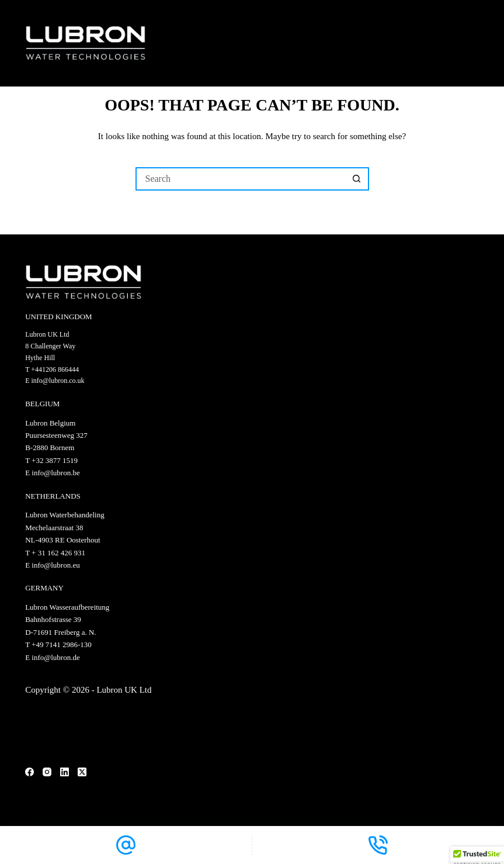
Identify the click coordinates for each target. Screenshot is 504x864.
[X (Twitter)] (82, 772)
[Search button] (357, 179)
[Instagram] (47, 772)
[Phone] (378, 845)
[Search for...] (241, 179)
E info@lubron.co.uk (55, 381)
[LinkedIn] (65, 772)
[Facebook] (29, 772)
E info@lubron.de (53, 657)
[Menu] (474, 43)
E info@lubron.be (53, 473)
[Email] (126, 845)
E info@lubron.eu (53, 565)
